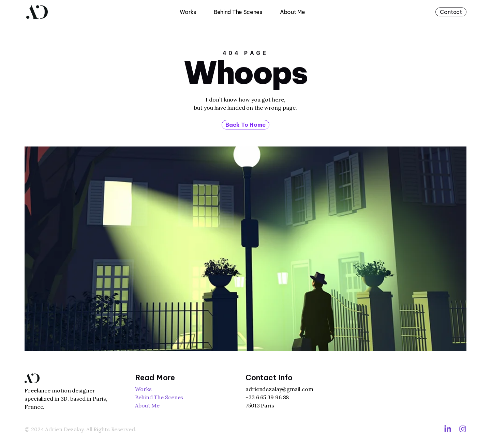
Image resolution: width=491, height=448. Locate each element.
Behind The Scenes (238, 12)
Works (188, 12)
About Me (293, 12)
